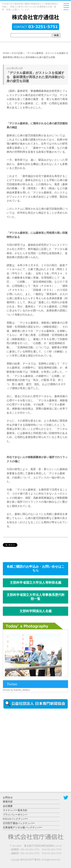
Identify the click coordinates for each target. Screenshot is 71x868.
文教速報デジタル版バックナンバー (23, 827)
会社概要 (8, 806)
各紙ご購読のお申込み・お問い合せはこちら (36, 569)
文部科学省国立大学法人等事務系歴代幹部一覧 (36, 597)
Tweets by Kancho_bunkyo (16, 690)
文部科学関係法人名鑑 (36, 611)
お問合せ (8, 797)
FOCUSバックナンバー (15, 819)
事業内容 (8, 802)
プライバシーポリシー (15, 815)
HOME (6, 53)
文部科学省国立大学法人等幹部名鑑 (36, 583)
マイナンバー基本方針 (15, 810)
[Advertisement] (35, 744)
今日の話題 (17, 53)
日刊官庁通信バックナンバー (19, 823)
